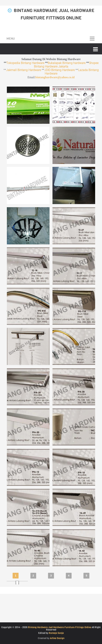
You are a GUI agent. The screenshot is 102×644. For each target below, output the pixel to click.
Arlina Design (57, 638)
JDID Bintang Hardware (60, 70)
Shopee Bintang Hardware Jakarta (66, 65)
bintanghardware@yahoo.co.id (55, 77)
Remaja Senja (56, 633)
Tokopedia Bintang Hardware (25, 63)
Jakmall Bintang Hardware (24, 70)
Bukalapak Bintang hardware (67, 63)
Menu (11, 39)
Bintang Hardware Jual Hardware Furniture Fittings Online (60, 627)
